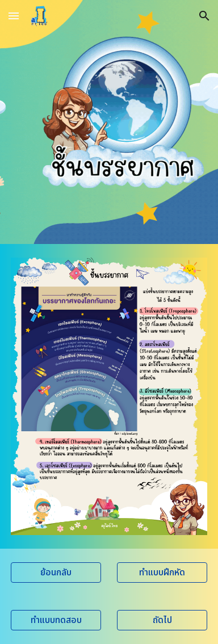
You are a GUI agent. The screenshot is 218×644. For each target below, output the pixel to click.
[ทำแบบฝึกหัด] (162, 573)
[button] (14, 16)
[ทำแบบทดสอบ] (56, 620)
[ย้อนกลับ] (56, 573)
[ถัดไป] (162, 620)
